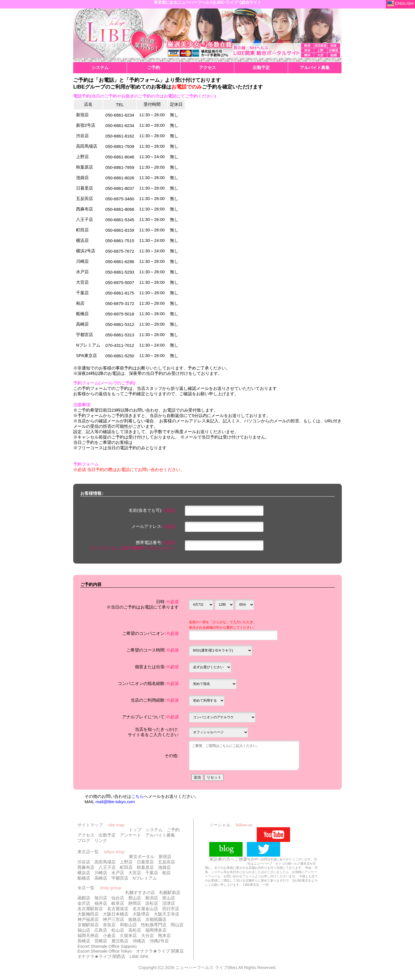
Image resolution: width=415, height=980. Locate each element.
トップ (135, 831)
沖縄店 (139, 942)
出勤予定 (107, 836)
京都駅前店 (88, 926)
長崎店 (84, 942)
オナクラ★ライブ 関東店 (160, 952)
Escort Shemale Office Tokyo (105, 952)
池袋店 (164, 868)
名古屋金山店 (145, 910)
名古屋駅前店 (90, 910)
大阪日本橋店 (116, 915)
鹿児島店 (120, 942)
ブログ (84, 842)
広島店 (101, 931)
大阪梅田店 (88, 915)
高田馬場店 (105, 863)
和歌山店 (128, 926)
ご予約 (173, 831)
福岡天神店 (88, 937)
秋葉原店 (145, 868)
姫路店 (135, 920)
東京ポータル (142, 858)
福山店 (84, 931)
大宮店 (135, 874)
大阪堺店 (141, 915)
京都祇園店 (156, 920)
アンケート (130, 836)
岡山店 (177, 926)
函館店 (84, 899)
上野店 (126, 863)
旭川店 (101, 899)
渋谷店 (84, 863)
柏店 (167, 874)
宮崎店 (101, 942)
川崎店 (101, 874)
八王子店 (107, 868)
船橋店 (84, 879)
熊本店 (164, 937)
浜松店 (152, 904)
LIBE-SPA (139, 958)
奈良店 (109, 926)
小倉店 (109, 937)
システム (154, 831)
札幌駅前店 (170, 894)
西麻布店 (86, 868)
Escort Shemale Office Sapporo (107, 947)
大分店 (147, 937)
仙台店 (118, 899)
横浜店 (84, 874)
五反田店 (167, 863)
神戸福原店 (88, 920)
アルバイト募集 (160, 836)
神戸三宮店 (114, 920)
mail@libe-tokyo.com (115, 803)
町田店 (126, 868)
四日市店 (171, 910)
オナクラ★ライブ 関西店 (101, 958)
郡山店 (135, 899)
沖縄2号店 (159, 942)
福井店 (101, 904)
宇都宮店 (120, 879)
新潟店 (152, 899)
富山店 (169, 899)
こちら (138, 797)
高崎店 (101, 879)
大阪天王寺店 (167, 915)
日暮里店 (145, 863)
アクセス (86, 836)
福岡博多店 (156, 931)
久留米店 (128, 937)
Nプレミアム (145, 879)
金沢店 (84, 904)
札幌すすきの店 (140, 894)
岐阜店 (118, 904)
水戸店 (118, 874)
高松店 (135, 931)
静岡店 (135, 904)
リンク (101, 842)
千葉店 (152, 874)
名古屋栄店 (118, 910)
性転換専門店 (154, 926)
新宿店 (165, 858)
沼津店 (169, 904)
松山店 (118, 931)
